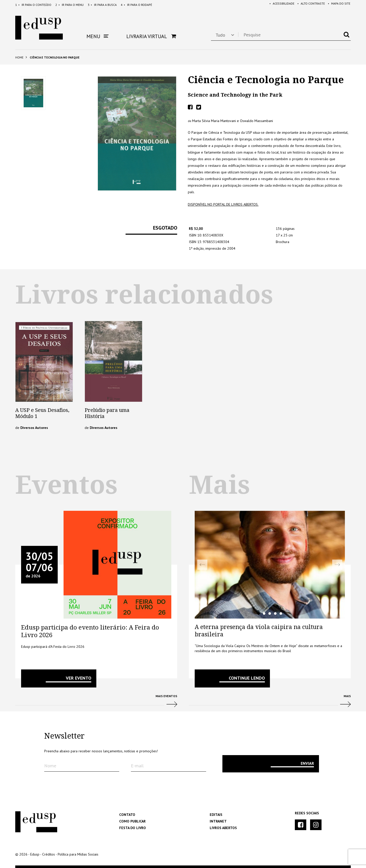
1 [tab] (258, 613)
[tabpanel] (270, 565)
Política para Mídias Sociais (78, 854)
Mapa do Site (338, 5)
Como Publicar (132, 821)
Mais (270, 703)
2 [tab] (264, 613)
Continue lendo (247, 678)
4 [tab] (275, 613)
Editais (216, 815)
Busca (102, 5)
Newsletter (64, 736)
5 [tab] (281, 613)
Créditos (49, 854)
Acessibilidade (279, 5)
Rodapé (136, 5)
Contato (127, 815)
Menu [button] (97, 36)
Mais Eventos (96, 703)
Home (19, 57)
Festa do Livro (133, 828)
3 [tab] (270, 613)
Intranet (218, 821)
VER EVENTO (79, 678)
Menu (70, 5)
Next (337, 565)
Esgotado (165, 228)
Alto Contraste (309, 5)
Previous (202, 565)
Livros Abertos (223, 828)
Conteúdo (33, 5)
